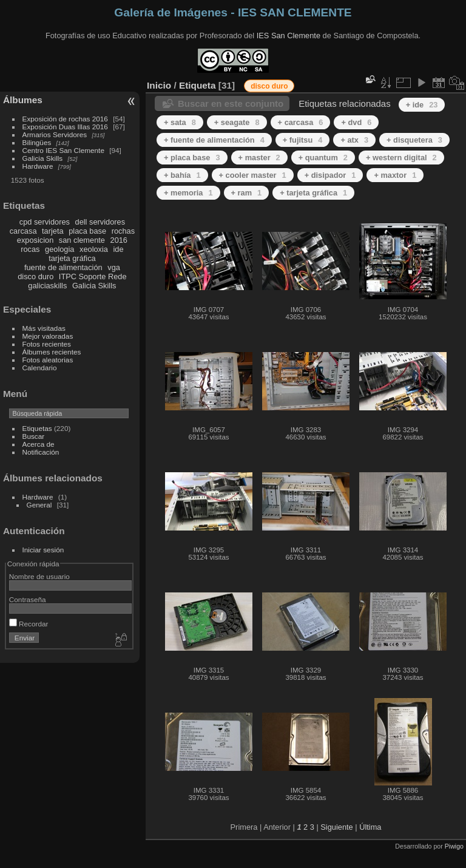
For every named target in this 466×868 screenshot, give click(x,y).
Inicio (159, 85)
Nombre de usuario (39, 576)
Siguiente (336, 827)
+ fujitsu (303, 140)
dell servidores (100, 222)
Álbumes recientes (52, 352)
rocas (30, 249)
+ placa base (192, 158)
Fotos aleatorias (48, 360)
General (39, 505)
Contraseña (28, 599)
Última (370, 827)
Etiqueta (198, 85)
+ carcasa (301, 122)
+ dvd (356, 122)
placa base (87, 231)
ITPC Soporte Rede (93, 276)
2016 (119, 240)
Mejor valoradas (48, 336)
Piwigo (454, 846)
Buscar (34, 436)
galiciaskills (47, 286)
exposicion (35, 240)
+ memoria (188, 193)
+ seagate (237, 122)
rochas (123, 231)
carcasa (23, 231)
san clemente (82, 240)
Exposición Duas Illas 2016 (65, 127)
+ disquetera (414, 140)
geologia (59, 249)
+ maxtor (395, 175)
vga (114, 267)
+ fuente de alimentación (214, 140)
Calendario (40, 368)
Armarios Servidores (55, 134)
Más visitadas (44, 328)
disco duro (35, 276)
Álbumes (23, 100)
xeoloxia (94, 249)
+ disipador (330, 175)
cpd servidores (45, 222)
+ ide (422, 105)
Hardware (38, 166)
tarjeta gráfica (72, 258)
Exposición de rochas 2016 (65, 119)
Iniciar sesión (43, 550)
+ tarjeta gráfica (313, 193)
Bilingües (37, 142)
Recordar (29, 624)
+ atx (354, 140)
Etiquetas (37, 428)
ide (119, 249)
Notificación (41, 452)
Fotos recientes (47, 344)
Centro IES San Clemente (63, 150)
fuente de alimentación (63, 267)
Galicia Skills (43, 158)
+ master (259, 158)
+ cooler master (253, 175)
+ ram (247, 193)
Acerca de (39, 444)
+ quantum (323, 158)
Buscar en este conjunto (231, 103)
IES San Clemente (289, 36)
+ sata (180, 122)
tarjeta (53, 231)
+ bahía (182, 175)
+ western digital (401, 158)
